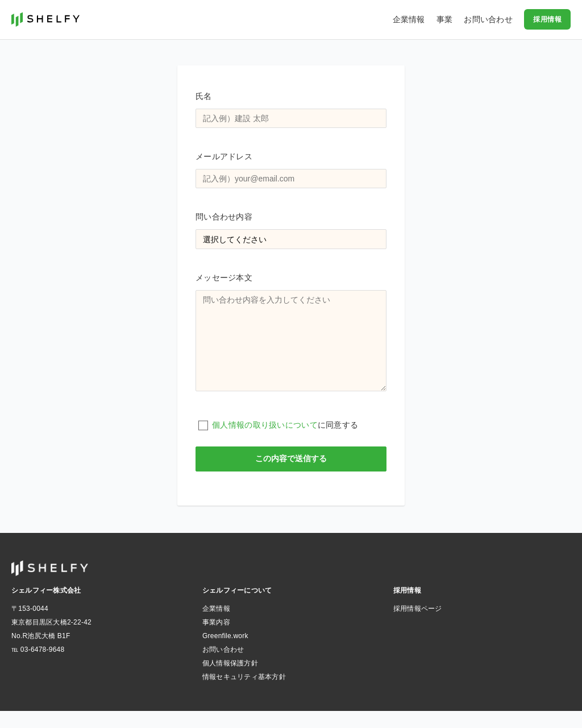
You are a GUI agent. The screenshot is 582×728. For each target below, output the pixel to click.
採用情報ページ (418, 626)
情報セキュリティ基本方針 (244, 694)
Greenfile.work (225, 653)
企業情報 (409, 19)
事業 (445, 19)
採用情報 (547, 19)
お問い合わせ (488, 19)
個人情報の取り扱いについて (265, 442)
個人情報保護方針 (230, 680)
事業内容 (216, 639)
